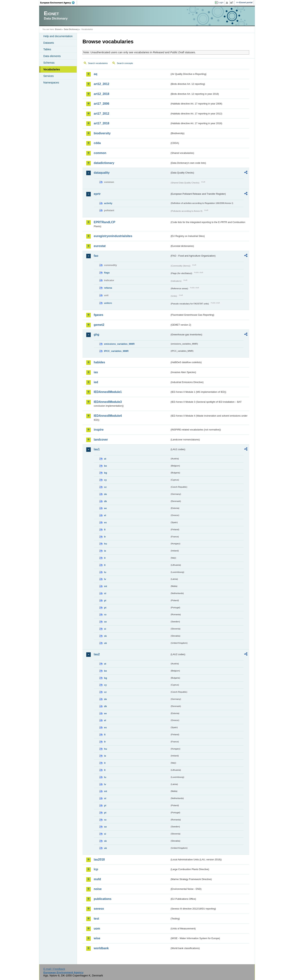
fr (105, 537)
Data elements (52, 56)
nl (105, 593)
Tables (47, 49)
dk (105, 501)
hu (106, 544)
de (105, 494)
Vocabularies (52, 69)
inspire (99, 430)
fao (96, 256)
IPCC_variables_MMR (116, 351)
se (105, 622)
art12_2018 (102, 94)
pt (105, 608)
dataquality (102, 173)
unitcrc (108, 303)
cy (105, 480)
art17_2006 (102, 104)
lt (105, 565)
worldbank (101, 948)
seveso (99, 909)
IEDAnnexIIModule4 (108, 416)
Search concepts (125, 63)
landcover (101, 440)
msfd (97, 879)
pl (105, 600)
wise (97, 938)
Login (221, 2)
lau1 (97, 449)
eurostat (100, 246)
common (100, 153)
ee (105, 508)
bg (106, 473)
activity (108, 203)
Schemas (49, 63)
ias (96, 372)
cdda (97, 143)
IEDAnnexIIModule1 (108, 392)
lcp (96, 869)
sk (105, 636)
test (96, 919)
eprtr (97, 194)
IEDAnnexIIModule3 (108, 402)
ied (96, 382)
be (105, 466)
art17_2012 (102, 114)
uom (97, 929)
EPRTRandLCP (105, 222)
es (105, 522)
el (105, 515)
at (105, 459)
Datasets (49, 43)
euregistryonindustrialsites (113, 236)
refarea (108, 288)
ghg (96, 335)
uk (105, 643)
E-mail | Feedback (54, 969)
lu (105, 572)
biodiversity (102, 133)
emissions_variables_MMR (119, 344)
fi (105, 530)
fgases (99, 315)
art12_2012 (102, 84)
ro (105, 615)
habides (99, 362)
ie (105, 551)
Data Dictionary (71, 29)
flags (107, 273)
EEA (59, 3)
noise (98, 889)
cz (105, 487)
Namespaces (51, 83)
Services (48, 76)
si (105, 629)
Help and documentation (58, 36)
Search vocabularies (98, 63)
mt (106, 586)
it (105, 558)
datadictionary (104, 163)
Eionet (58, 29)
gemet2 (99, 325)
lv (105, 579)
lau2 (97, 654)
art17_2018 (102, 123)
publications (103, 899)
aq (96, 74)
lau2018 (99, 859)
